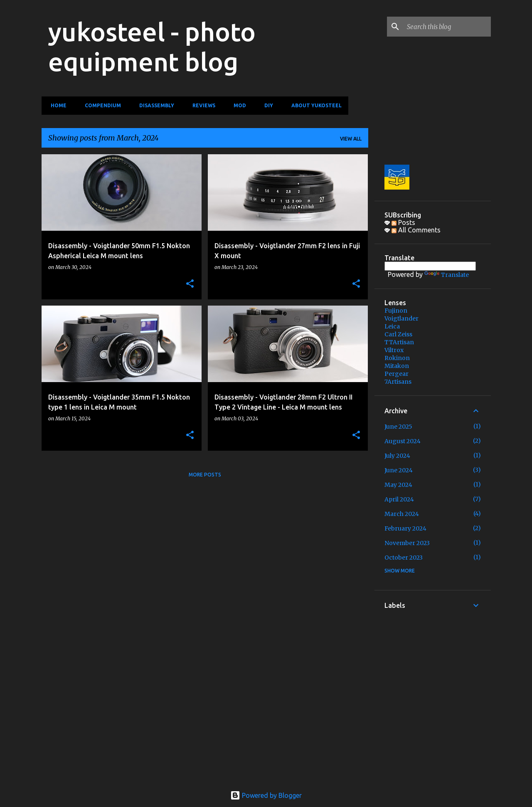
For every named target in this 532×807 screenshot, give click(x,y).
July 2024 (397, 456)
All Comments (416, 230)
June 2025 (398, 427)
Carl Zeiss (398, 334)
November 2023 (407, 543)
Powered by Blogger (266, 795)
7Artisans (398, 382)
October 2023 (404, 558)
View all (351, 139)
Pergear (397, 374)
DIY (266, 105)
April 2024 (399, 499)
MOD (237, 105)
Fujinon (396, 311)
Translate (447, 275)
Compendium (100, 105)
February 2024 (405, 528)
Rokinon (397, 358)
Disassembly (154, 105)
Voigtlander (401, 318)
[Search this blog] (447, 27)
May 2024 (398, 485)
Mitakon (397, 366)
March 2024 (402, 514)
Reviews (201, 105)
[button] (190, 284)
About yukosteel (314, 105)
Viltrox (394, 350)
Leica (392, 326)
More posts (205, 475)
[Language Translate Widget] (430, 266)
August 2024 (403, 441)
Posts (403, 222)
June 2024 (399, 470)
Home (56, 105)
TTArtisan (399, 342)
